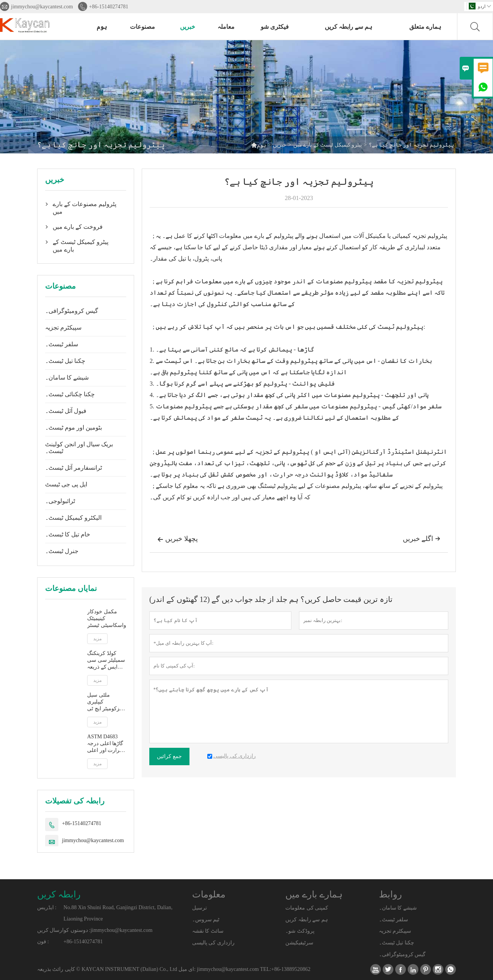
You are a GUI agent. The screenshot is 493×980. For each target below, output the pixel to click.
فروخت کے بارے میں (78, 227)
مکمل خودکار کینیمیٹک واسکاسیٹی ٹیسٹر (107, 618)
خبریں (188, 27)
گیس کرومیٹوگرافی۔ (72, 311)
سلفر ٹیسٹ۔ (62, 344)
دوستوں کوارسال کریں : (64, 930)
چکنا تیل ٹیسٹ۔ (65, 361)
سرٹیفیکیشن (299, 943)
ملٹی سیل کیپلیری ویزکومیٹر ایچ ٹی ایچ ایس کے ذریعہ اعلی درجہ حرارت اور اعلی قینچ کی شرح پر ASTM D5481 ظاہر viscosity (106, 702)
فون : (43, 942)
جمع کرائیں (169, 756)
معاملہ (226, 27)
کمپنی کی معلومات (307, 908)
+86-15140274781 (109, 7)
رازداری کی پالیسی (213, 943)
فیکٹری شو (275, 27)
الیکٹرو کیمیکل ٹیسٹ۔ (73, 518)
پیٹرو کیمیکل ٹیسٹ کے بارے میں (328, 145)
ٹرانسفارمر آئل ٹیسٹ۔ (74, 468)
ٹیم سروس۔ (206, 920)
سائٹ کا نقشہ (208, 931)
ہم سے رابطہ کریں (348, 27)
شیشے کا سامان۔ (67, 377)
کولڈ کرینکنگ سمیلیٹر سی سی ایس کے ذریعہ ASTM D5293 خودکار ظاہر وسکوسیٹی (106, 660)
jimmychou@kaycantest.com (42, 7)
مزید (97, 639)
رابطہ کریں (59, 894)
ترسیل (200, 908)
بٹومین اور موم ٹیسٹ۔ (74, 427)
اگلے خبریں (422, 539)
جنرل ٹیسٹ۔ (62, 551)
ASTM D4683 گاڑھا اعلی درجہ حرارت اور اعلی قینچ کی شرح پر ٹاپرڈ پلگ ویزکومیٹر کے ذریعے (105, 744)
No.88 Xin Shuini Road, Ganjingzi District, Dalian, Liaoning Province (118, 913)
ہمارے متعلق (425, 27)
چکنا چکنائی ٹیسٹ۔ (70, 394)
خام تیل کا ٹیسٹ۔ (68, 534)
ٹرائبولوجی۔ (60, 501)
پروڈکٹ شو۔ (300, 931)
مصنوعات (142, 27)
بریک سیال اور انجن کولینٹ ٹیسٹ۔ (79, 448)
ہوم (102, 27)
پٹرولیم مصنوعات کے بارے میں (85, 208)
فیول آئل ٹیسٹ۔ (66, 411)
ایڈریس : (47, 907)
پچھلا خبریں (178, 539)
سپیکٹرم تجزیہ (63, 327)
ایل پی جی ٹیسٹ (66, 484)
